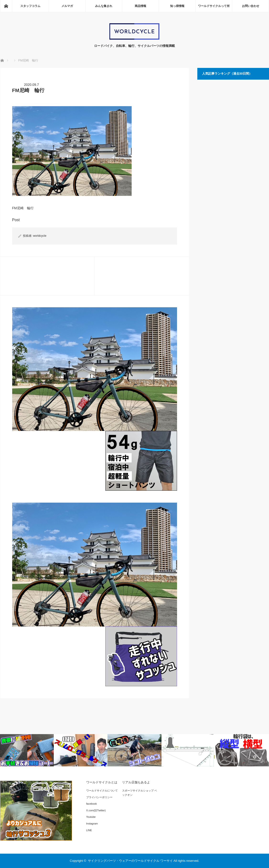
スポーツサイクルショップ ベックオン (140, 793)
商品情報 (140, 6)
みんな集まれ (104, 6)
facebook (92, 804)
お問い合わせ (251, 6)
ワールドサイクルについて (102, 791)
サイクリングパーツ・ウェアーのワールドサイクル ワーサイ (130, 861)
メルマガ (67, 6)
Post (16, 220)
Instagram (92, 824)
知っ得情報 (177, 6)
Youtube (91, 817)
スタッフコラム (30, 6)
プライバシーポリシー (99, 797)
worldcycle (40, 236)
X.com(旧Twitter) (96, 810)
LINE (89, 830)
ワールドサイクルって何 (214, 6)
